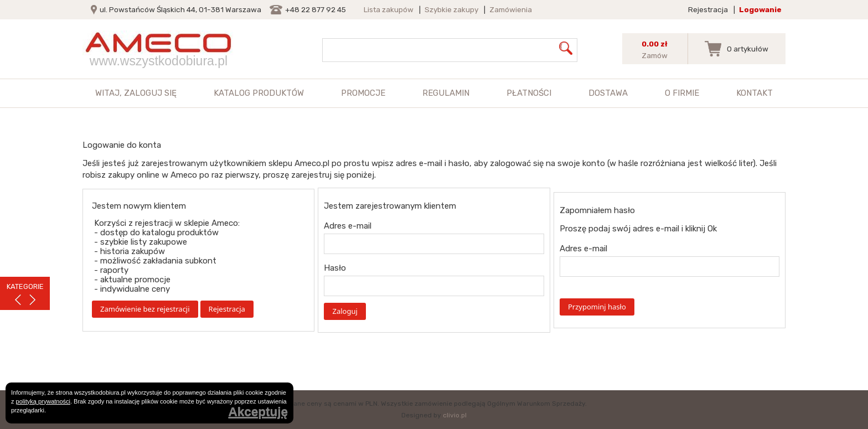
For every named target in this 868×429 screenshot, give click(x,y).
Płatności (529, 93)
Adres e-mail (348, 226)
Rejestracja (708, 9)
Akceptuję (258, 412)
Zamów (655, 55)
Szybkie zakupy (451, 9)
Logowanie (760, 9)
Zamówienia (511, 9)
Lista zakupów (389, 9)
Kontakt (755, 93)
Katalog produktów (259, 93)
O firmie (682, 93)
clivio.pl (455, 415)
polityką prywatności (43, 401)
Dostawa (608, 93)
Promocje (363, 93)
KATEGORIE (25, 286)
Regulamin (446, 93)
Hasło (335, 268)
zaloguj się (150, 93)
